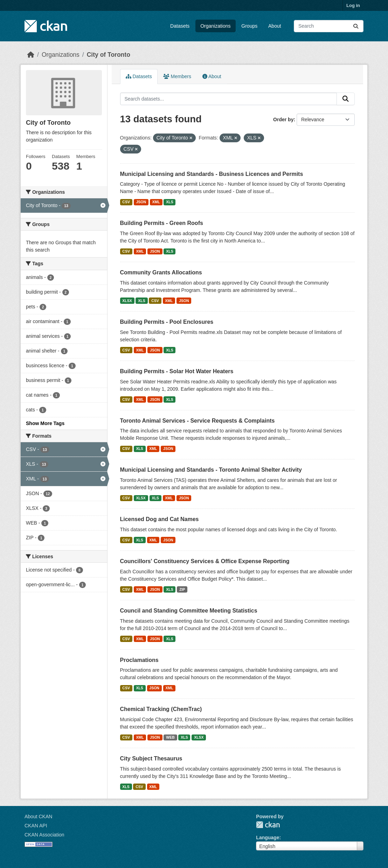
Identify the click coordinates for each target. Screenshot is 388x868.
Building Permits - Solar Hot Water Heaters (177, 371)
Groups (249, 26)
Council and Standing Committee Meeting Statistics (189, 611)
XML (156, 202)
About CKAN (38, 816)
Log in (353, 5)
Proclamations (139, 660)
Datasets (180, 26)
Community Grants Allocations (161, 272)
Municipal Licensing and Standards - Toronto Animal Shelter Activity (211, 470)
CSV (126, 202)
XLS (169, 202)
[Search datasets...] (329, 26)
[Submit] (356, 26)
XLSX (127, 301)
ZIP (182, 589)
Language (268, 838)
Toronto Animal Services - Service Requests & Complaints (198, 421)
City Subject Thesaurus (151, 758)
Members (177, 76)
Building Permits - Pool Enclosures (167, 322)
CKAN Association (44, 835)
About (275, 26)
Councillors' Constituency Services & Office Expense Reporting (205, 561)
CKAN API (36, 826)
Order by (283, 119)
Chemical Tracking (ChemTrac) (161, 709)
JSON (141, 202)
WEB (170, 737)
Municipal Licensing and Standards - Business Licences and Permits (212, 174)
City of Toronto (109, 55)
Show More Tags (45, 423)
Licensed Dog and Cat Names (160, 519)
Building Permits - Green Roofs (162, 223)
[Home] (31, 55)
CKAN (268, 825)
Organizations (215, 26)
